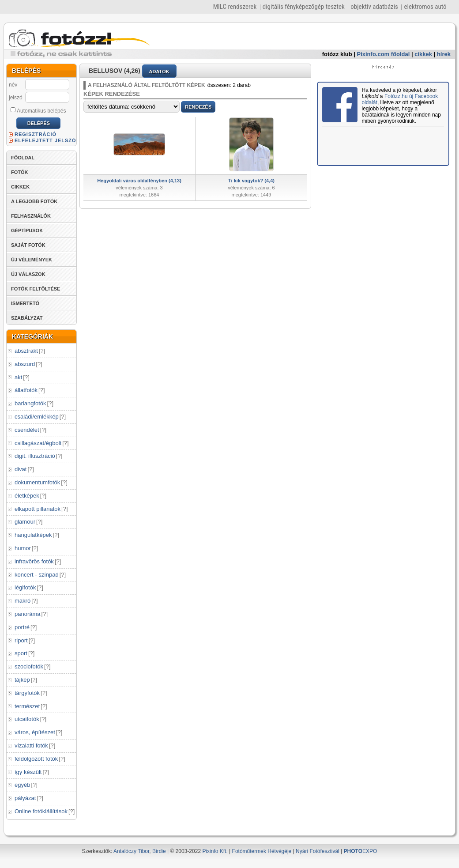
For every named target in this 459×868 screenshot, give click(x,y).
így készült (28, 772)
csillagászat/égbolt (38, 443)
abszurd (25, 364)
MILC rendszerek (235, 7)
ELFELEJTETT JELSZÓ (45, 140)
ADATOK (159, 72)
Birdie (159, 851)
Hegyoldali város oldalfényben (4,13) (139, 181)
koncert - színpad (37, 575)
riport (21, 640)
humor (23, 548)
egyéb (22, 785)
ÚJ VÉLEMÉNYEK (32, 260)
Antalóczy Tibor (131, 851)
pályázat (25, 798)
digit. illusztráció (35, 456)
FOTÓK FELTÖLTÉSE (36, 289)
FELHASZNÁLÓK (31, 216)
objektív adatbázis (374, 7)
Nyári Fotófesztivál (318, 851)
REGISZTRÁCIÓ (36, 134)
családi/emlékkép (37, 417)
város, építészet (35, 732)
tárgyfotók (27, 693)
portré (22, 627)
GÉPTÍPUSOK (27, 230)
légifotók (25, 587)
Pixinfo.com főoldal (384, 54)
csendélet (27, 430)
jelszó (16, 98)
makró (23, 601)
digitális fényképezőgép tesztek (304, 7)
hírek (444, 54)
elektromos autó (425, 7)
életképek (27, 496)
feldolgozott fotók (36, 759)
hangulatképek (33, 535)
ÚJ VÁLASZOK (28, 274)
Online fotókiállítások (41, 811)
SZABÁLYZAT (27, 318)
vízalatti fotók (31, 745)
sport (21, 653)
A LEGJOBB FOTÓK (34, 201)
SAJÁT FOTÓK (28, 245)
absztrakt (26, 351)
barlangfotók (30, 403)
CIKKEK (20, 187)
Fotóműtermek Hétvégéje (262, 851)
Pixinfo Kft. (215, 851)
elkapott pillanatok (38, 509)
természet (27, 706)
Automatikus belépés (38, 110)
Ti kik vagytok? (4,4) (251, 181)
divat (21, 469)
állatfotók (26, 390)
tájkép (22, 680)
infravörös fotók (34, 561)
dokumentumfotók (37, 482)
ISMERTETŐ (25, 303)
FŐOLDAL (23, 158)
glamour (25, 522)
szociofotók (29, 666)
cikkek (423, 54)
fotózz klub (337, 54)
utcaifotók (27, 719)
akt (18, 377)
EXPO (361, 851)
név (13, 85)
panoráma (28, 614)
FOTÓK (20, 172)
